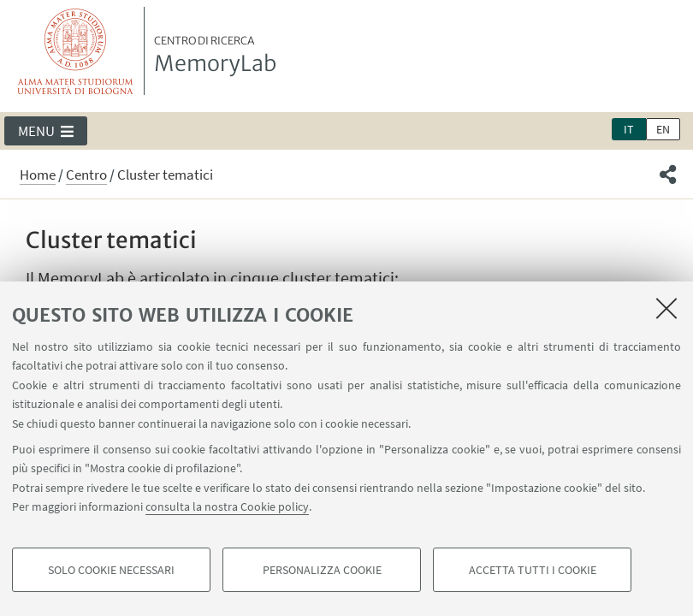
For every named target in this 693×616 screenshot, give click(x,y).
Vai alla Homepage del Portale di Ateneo (76, 51)
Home (38, 175)
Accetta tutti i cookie (533, 570)
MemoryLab (215, 56)
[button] (46, 131)
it (629, 129)
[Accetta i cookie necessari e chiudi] (666, 308)
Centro (86, 175)
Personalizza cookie (322, 570)
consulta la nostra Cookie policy (227, 506)
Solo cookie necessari (111, 570)
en (663, 129)
